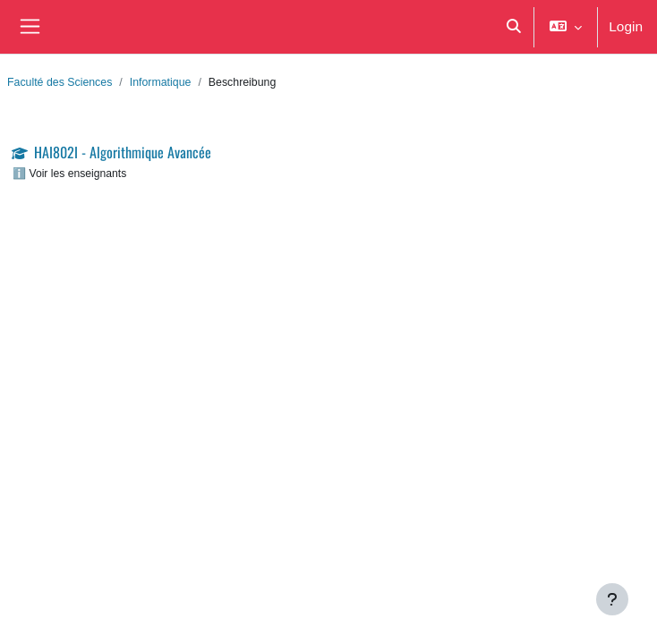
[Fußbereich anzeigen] (612, 599)
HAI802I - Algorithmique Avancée (123, 152)
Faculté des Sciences (60, 82)
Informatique (161, 82)
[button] (513, 27)
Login (626, 26)
